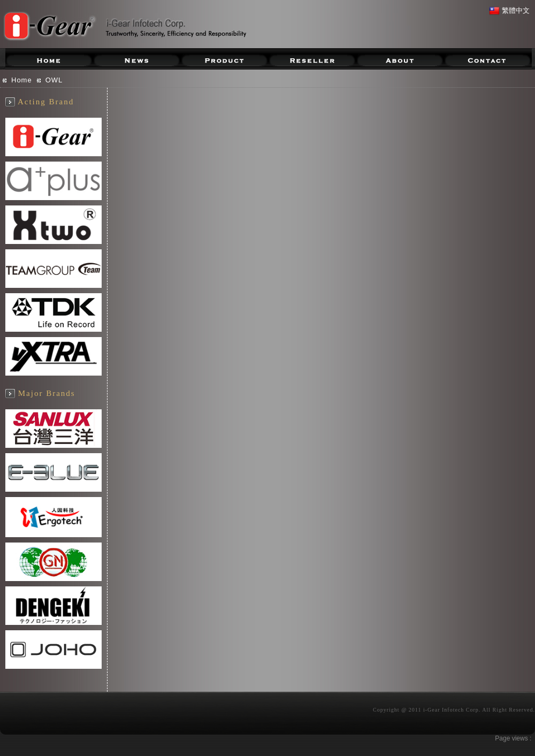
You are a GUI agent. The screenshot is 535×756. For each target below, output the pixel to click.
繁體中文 (509, 10)
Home (22, 80)
